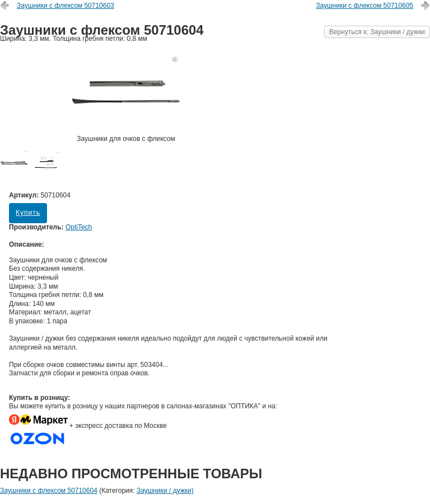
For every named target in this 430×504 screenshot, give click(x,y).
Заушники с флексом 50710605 (364, 6)
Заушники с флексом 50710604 (49, 491)
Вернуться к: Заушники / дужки (377, 32)
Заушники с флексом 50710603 (66, 6)
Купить (28, 213)
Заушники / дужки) (165, 491)
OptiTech (79, 227)
